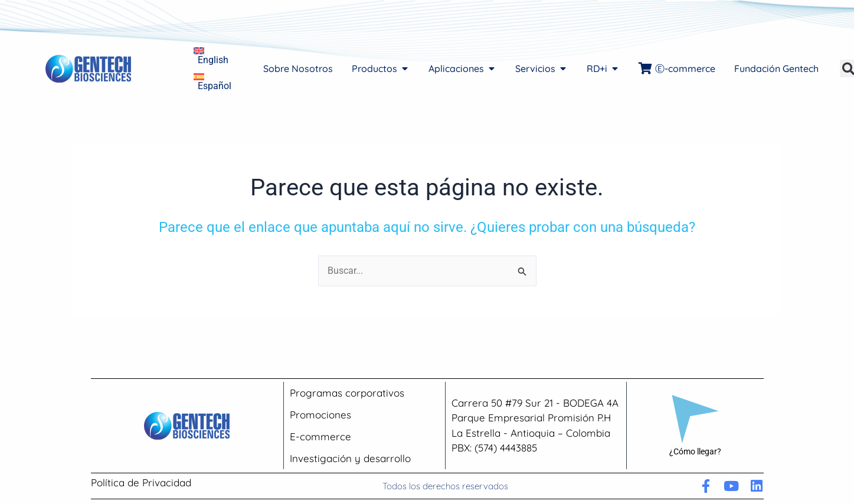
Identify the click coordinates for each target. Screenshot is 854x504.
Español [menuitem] (215, 86)
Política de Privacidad (141, 482)
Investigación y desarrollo (350, 458)
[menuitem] (212, 55)
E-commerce (320, 436)
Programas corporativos (347, 393)
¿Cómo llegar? (695, 452)
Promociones (320, 415)
